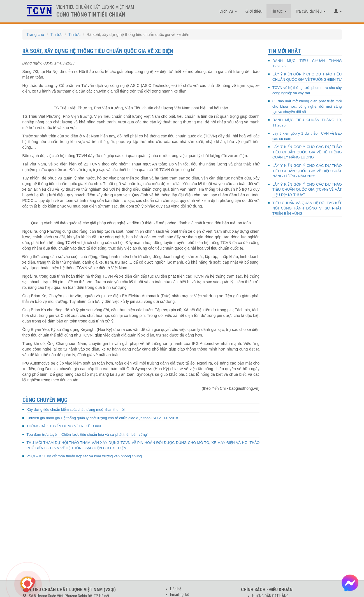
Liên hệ (176, 589)
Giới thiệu (254, 11)
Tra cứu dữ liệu (310, 11)
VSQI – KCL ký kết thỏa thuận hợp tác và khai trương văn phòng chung (84, 456)
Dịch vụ (228, 11)
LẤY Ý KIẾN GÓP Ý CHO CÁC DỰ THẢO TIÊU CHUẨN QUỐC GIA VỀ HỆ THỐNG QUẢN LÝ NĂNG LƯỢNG (307, 152)
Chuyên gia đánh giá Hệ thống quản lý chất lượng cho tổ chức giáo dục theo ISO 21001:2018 (102, 418)
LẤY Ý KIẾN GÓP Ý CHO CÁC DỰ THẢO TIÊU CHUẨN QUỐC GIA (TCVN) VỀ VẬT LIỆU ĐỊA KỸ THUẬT (307, 190)
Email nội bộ (180, 594)
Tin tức (279, 11)
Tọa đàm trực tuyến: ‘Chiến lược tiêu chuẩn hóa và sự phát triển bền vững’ (87, 435)
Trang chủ (36, 34)
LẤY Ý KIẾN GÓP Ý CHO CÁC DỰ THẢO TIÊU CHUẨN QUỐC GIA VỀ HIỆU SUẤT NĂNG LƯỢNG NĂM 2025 (307, 171)
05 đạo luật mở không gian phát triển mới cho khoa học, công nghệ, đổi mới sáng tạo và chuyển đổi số (307, 106)
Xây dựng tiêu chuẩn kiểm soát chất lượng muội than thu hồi (76, 410)
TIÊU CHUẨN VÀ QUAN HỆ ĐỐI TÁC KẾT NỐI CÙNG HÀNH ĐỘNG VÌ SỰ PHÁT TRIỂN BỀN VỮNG (307, 208)
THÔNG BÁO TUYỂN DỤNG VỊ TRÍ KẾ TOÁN (64, 426)
